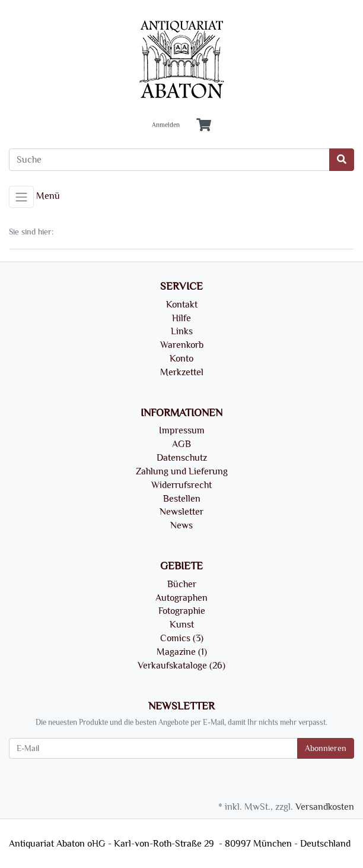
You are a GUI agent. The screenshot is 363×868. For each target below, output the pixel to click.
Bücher (182, 584)
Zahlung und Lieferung (182, 471)
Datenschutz (182, 458)
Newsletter (181, 512)
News (181, 525)
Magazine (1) (182, 652)
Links (182, 331)
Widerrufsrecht (181, 485)
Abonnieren (326, 748)
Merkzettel (182, 372)
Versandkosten (325, 807)
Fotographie (182, 611)
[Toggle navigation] (21, 197)
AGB (181, 444)
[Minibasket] (204, 126)
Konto (181, 359)
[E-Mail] (153, 748)
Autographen (181, 598)
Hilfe (181, 318)
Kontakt (182, 305)
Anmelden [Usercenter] (166, 125)
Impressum (182, 430)
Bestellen (182, 499)
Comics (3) (182, 638)
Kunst (182, 625)
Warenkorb (182, 345)
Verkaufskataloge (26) (181, 666)
